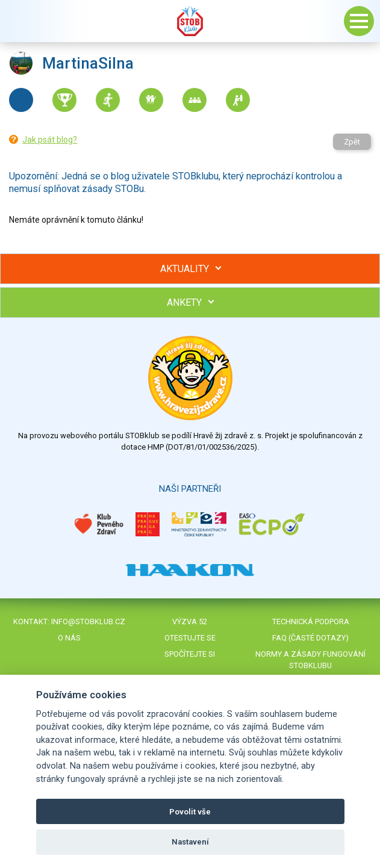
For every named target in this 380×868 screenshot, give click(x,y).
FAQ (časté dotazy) (310, 638)
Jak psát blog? (50, 140)
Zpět (352, 142)
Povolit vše (190, 812)
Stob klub (190, 21)
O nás (69, 638)
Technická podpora (311, 622)
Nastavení (190, 842)
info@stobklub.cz (88, 622)
